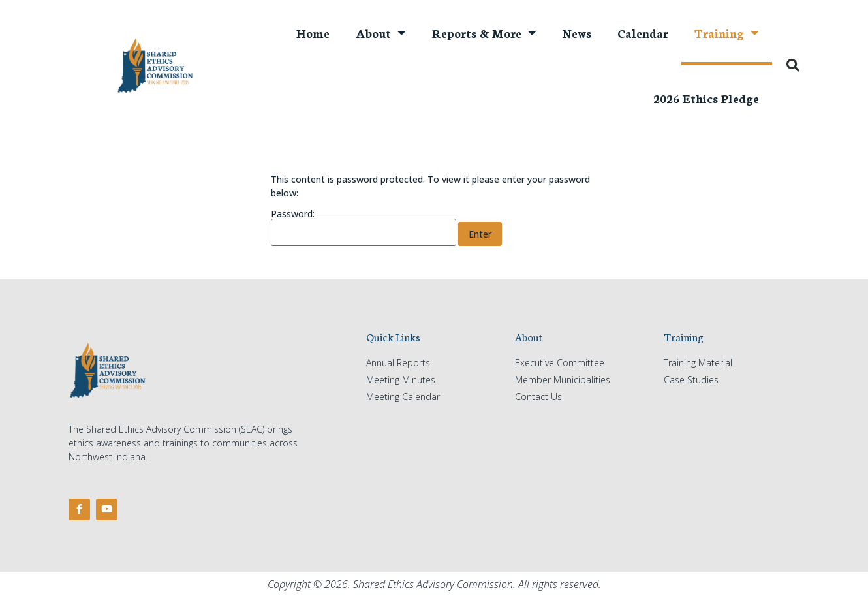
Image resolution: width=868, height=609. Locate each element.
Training (727, 33)
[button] (793, 65)
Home (313, 33)
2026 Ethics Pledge (706, 98)
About (381, 33)
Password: (364, 228)
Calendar (643, 33)
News (577, 33)
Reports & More (484, 33)
